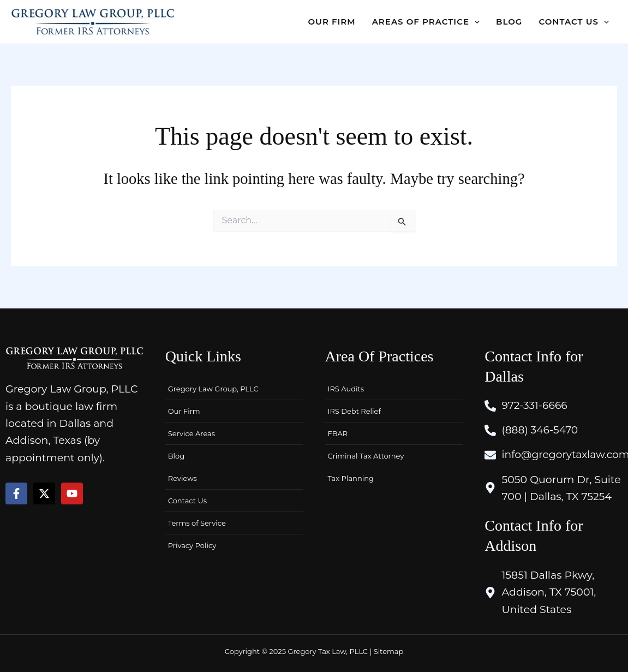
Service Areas (192, 432)
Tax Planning (351, 477)
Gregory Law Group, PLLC (213, 388)
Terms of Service (197, 522)
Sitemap (389, 651)
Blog (176, 455)
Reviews (183, 477)
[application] (474, 22)
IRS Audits (346, 388)
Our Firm (184, 410)
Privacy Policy (192, 544)
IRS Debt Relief (354, 410)
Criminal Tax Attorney (366, 455)
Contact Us (187, 499)
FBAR (338, 432)
